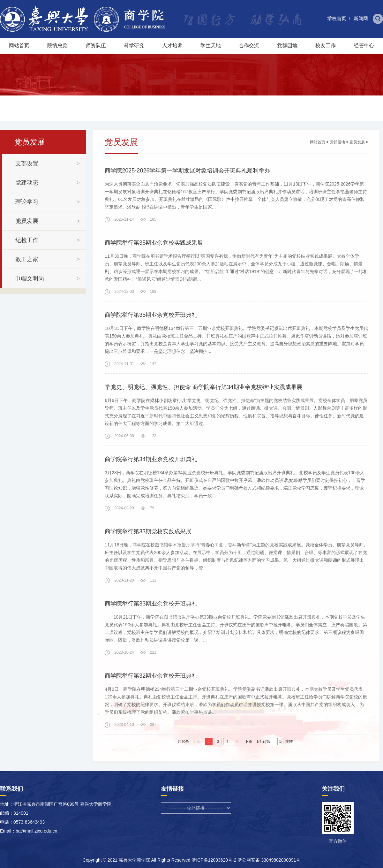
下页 (249, 742)
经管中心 (364, 46)
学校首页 (337, 18)
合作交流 (249, 46)
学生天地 (211, 46)
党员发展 (357, 142)
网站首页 (19, 46)
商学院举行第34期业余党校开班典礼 (151, 459)
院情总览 (57, 46)
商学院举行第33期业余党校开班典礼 (151, 604)
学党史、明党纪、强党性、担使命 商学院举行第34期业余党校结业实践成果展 (203, 387)
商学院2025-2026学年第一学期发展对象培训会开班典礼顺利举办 (187, 171)
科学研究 (134, 46)
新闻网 (361, 18)
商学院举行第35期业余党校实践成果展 (154, 243)
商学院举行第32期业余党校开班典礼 (151, 676)
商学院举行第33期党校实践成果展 (148, 531)
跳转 (289, 742)
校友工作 (326, 46)
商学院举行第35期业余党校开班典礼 (151, 315)
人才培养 (172, 46)
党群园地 (287, 46)
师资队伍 (96, 46)
